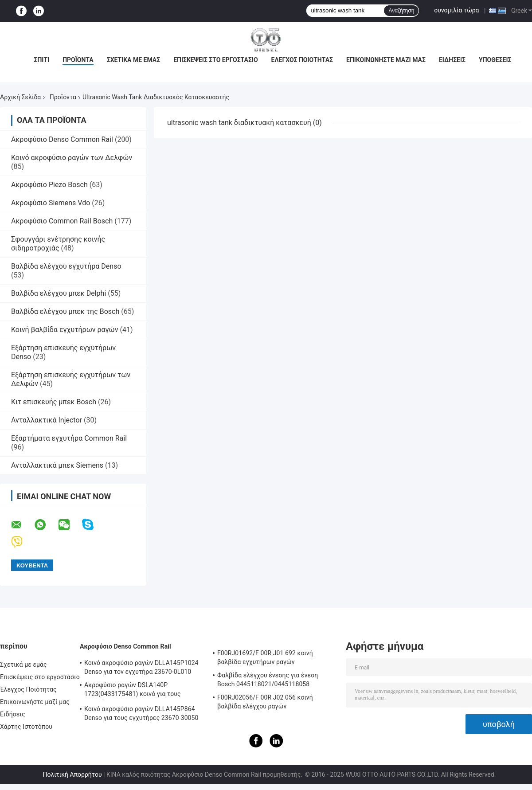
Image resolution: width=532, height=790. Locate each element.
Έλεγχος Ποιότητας (302, 60)
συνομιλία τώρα (456, 10)
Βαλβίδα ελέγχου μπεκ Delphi (59, 293)
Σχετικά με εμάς (133, 60)
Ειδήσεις (452, 60)
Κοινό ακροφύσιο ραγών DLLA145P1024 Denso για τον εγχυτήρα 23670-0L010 (141, 667)
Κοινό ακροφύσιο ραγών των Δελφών (72, 158)
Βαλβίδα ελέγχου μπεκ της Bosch (65, 311)
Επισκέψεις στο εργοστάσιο (215, 60)
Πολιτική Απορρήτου (72, 774)
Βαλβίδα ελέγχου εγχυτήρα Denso (66, 266)
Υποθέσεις (495, 60)
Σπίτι (41, 60)
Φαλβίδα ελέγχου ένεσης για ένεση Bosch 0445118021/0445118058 (268, 680)
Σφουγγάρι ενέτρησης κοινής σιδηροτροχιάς (58, 244)
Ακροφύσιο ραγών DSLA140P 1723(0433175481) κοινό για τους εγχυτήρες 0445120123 (133, 691)
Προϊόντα (78, 60)
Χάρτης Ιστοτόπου (26, 727)
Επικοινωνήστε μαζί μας (386, 60)
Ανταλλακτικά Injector (47, 420)
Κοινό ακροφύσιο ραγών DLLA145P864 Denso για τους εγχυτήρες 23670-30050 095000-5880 (141, 715)
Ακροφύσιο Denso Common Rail (62, 139)
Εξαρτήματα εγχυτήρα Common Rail (69, 438)
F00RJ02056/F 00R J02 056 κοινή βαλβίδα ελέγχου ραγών (265, 702)
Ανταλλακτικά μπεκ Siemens (57, 465)
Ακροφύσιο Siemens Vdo (51, 203)
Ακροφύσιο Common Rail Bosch (62, 221)
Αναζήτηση (401, 11)
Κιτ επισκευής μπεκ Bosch (54, 402)
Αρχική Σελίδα (20, 97)
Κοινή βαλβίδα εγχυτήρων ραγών (65, 330)
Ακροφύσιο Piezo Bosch (49, 185)
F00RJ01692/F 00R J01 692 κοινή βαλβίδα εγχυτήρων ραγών (265, 657)
